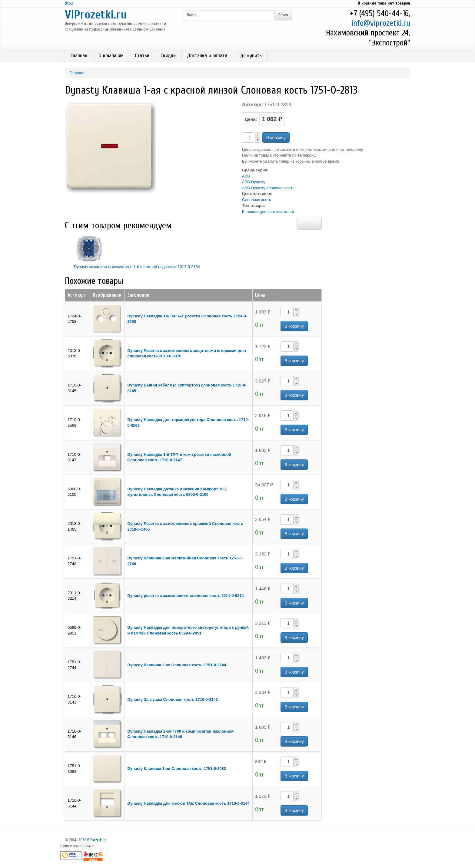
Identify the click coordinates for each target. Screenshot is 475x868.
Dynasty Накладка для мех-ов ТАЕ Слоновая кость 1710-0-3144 (188, 803)
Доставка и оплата (207, 56)
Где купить (250, 56)
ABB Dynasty (254, 182)
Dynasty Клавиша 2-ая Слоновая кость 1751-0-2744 (177, 665)
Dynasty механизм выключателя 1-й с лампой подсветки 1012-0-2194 (137, 267)
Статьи (142, 56)
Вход (69, 3)
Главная (79, 56)
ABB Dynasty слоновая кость (268, 188)
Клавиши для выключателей (268, 212)
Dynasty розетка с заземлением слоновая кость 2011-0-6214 (185, 596)
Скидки (168, 56)
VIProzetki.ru (96, 15)
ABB (246, 176)
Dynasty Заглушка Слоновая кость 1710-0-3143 (173, 699)
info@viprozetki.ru (381, 23)
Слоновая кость (257, 200)
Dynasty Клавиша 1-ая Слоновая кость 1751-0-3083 (177, 769)
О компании (111, 56)
